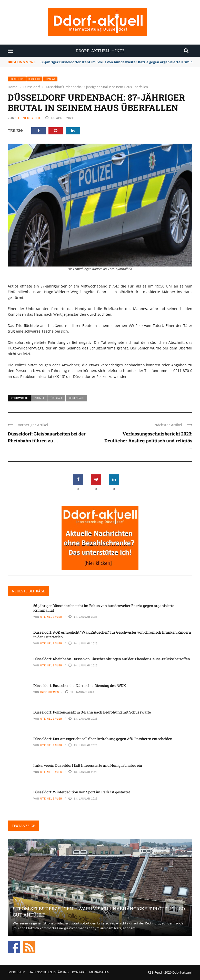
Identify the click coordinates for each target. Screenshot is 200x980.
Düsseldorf (17, 79)
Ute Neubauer (28, 118)
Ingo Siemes (50, 692)
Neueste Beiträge (28, 591)
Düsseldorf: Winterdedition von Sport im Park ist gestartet (82, 792)
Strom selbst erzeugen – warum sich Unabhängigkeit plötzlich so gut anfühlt (99, 912)
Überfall (56, 398)
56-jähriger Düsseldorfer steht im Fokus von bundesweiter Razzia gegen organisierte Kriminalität (104, 608)
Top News (50, 79)
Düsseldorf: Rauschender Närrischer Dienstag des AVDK (80, 685)
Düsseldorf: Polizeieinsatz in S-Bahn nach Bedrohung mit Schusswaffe (92, 712)
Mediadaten (99, 972)
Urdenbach (77, 398)
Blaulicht (34, 79)
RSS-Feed (155, 972)
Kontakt (79, 972)
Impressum (17, 972)
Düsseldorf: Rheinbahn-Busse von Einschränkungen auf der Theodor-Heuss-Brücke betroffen (112, 659)
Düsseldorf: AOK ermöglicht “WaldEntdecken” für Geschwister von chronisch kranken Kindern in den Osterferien (112, 635)
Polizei (39, 398)
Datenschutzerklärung (49, 972)
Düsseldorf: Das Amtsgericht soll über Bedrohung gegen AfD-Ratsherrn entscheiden (103, 739)
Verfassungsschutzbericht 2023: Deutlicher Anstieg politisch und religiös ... (148, 441)
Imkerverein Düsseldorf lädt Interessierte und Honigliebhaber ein (88, 765)
